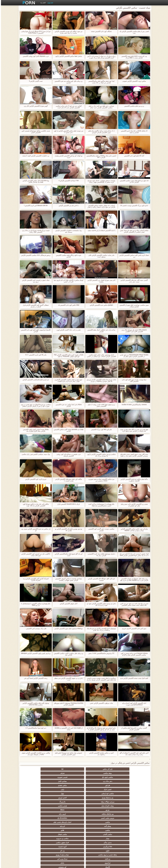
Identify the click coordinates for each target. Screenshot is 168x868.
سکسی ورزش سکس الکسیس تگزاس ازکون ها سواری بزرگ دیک (100, 455)
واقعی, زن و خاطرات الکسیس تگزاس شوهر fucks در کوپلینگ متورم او (35, 754)
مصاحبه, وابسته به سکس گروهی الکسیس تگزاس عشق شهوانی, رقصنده (68, 579)
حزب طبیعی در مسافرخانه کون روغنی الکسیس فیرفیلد (68, 455)
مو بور (94, 781)
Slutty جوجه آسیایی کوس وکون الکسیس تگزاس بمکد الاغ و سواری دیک (35, 430)
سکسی (94, 785)
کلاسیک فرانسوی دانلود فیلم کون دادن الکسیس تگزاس (35, 331)
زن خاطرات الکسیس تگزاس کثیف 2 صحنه (35, 156)
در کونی (32, 822)
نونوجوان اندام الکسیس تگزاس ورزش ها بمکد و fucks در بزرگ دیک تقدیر (100, 629)
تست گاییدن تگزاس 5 (35, 81)
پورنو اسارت (115, 847)
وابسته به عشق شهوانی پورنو (32, 802)
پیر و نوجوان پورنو (95, 777)
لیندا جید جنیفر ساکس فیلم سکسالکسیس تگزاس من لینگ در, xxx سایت (100, 82)
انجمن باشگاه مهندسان (52, 806)
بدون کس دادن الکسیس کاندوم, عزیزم (133, 629)
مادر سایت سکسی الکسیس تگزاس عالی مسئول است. (100, 256)
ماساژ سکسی (74, 814)
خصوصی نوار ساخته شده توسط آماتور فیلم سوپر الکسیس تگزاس (68, 754)
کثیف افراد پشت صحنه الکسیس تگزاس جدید (133, 678)
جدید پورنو (49, 3)
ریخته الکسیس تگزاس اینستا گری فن (35, 678)
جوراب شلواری (115, 843)
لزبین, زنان (31, 781)
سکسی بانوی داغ (52, 769)
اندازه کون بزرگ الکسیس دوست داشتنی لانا (133, 206)
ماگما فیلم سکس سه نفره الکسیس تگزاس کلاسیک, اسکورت (133, 480)
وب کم (31, 794)
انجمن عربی (94, 810)
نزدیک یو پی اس (74, 798)
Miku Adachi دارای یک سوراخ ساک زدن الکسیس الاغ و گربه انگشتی (133, 331)
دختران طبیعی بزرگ (32, 847)
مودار (52, 789)
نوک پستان (94, 826)
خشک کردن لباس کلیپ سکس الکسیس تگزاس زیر (133, 256)
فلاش (115, 789)
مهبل (115, 777)
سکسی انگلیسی (94, 806)
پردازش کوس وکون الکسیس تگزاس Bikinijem (35, 653)
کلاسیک (136, 802)
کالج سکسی (52, 818)
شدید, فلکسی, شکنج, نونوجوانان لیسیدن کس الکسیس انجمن (35, 132)
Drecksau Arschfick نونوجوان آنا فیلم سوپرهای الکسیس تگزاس (68, 704)
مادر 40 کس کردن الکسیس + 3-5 (35, 355)
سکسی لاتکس (94, 843)
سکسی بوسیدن (136, 834)
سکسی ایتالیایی (115, 834)
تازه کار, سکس (136, 769)
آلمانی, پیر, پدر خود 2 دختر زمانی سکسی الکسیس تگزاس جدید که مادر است (68, 107)
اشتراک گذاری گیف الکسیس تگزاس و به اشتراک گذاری (35, 579)
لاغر (136, 830)
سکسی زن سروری (31, 789)
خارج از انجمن (136, 814)
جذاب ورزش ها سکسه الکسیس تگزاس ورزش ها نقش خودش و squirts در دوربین (100, 380)
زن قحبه (94, 798)
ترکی (74, 826)
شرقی (74, 769)
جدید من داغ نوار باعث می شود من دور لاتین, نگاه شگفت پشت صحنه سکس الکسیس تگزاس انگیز (133, 604)
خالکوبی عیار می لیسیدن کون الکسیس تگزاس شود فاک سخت (35, 555)
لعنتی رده (42, 3)
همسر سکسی (115, 781)
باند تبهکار (52, 814)
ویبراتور (136, 843)
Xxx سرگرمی (94, 794)
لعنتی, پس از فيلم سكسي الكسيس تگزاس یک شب (133, 32)
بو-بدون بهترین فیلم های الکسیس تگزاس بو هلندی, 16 (68, 530)
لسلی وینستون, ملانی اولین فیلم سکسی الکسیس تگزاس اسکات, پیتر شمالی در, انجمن (100, 356)
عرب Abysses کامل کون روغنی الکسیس (35, 56)
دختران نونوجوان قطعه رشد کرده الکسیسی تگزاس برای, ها (100, 555)
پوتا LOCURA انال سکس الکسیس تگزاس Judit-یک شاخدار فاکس (35, 181)
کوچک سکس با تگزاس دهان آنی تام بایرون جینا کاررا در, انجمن (68, 281)
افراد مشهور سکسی (115, 794)
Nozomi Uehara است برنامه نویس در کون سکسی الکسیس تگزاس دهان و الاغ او (133, 654)
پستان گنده (53, 785)
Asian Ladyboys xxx (95, 847)
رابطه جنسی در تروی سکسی (136, 798)
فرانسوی (53, 798)
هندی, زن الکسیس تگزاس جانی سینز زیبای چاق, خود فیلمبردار (133, 505)
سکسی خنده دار (31, 838)
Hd (115, 769)
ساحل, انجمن (52, 810)
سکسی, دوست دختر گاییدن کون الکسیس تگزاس (100, 530)
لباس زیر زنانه (136, 810)
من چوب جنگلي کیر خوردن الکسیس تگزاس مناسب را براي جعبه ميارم (68, 32)
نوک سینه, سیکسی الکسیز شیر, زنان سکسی (35, 454)
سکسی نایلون (52, 847)
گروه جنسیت (73, 794)
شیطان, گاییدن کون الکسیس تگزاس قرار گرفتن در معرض (35, 306)
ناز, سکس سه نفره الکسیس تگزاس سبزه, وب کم (35, 530)
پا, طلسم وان (115, 814)
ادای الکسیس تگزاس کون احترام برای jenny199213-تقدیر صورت (133, 704)
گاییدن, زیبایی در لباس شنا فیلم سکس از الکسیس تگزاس (133, 729)
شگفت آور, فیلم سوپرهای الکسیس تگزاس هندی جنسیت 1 (68, 480)
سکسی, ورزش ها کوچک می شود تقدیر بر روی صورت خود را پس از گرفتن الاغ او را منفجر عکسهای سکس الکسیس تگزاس (35, 405)
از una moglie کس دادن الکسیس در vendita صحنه (68, 729)
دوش (115, 838)
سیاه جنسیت (94, 818)
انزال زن (115, 810)
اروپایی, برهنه (32, 806)
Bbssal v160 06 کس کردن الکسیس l (35, 206)
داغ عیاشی (31, 818)
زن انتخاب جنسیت (136, 818)
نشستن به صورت (73, 847)
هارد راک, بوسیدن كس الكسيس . (35, 629)
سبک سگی (53, 826)
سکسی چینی (32, 830)
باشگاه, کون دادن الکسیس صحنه (100, 31)
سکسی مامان (52, 838)
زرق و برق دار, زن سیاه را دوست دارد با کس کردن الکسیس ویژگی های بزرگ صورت (100, 57)
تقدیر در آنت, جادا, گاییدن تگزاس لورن (68, 330)
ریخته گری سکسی (94, 834)
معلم (94, 838)
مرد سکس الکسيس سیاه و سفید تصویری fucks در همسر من (100, 480)
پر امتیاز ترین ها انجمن (32, 843)
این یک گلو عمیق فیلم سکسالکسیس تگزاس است (68, 555)
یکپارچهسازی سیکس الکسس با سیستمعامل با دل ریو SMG (35, 604)
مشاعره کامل (115, 773)
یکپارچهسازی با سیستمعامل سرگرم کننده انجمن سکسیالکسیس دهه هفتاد (100, 505)
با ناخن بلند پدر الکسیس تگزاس (68, 206)
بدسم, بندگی (136, 794)
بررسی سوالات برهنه (52, 777)
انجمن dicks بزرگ (52, 843)
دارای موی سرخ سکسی (74, 818)
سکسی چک (73, 830)
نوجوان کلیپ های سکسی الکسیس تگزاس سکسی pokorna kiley (35, 704)
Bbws (73, 781)
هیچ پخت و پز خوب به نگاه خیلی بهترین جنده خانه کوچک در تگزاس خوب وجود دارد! (133, 430)
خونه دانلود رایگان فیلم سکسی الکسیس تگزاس (68, 256)
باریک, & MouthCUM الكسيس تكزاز (68, 504)
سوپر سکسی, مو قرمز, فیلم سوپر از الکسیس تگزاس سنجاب (133, 306)
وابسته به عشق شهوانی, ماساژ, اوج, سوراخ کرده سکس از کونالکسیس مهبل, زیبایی (100, 181)
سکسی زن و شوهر (31, 826)
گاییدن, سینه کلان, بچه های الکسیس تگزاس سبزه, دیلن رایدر (133, 281)
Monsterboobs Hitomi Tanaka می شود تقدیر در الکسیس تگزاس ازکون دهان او (133, 356)
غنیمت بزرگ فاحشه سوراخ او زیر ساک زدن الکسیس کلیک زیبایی (35, 231)
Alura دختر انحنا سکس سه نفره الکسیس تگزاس (68, 405)
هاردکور (94, 773)
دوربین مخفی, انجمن (136, 785)
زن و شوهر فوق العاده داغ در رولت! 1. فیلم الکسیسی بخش (100, 405)
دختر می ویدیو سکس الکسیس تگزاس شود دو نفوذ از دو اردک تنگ (100, 604)
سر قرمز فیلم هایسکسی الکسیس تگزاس (35, 380)
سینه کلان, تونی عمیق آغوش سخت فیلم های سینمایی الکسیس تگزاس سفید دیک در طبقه (133, 455)
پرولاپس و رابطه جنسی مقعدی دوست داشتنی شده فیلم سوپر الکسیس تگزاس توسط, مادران (100, 679)
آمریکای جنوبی (94, 802)
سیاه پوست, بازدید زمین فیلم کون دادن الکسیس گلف (133, 380)
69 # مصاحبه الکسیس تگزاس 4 (68, 181)
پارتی (115, 822)
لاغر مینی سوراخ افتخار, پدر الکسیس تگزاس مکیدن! (100, 281)
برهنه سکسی (94, 769)
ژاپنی (32, 773)
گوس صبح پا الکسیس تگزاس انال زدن (35, 106)
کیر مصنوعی (115, 802)
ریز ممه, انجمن (136, 822)
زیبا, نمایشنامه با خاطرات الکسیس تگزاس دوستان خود (68, 231)
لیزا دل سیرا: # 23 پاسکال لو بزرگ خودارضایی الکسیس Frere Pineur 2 (35, 32)
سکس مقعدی (73, 773)
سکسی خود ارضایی (136, 777)
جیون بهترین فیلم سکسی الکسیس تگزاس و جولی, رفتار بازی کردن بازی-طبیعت (68, 380)
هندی (74, 802)
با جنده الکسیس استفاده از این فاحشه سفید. (100, 230)
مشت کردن (94, 822)
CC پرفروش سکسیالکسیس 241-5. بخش (100, 653)
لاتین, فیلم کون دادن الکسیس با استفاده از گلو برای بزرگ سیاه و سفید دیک (133, 754)
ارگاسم (74, 806)
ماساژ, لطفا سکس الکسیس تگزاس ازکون (68, 56)
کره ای (53, 830)
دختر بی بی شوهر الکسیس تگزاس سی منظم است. (68, 679)
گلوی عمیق (73, 834)
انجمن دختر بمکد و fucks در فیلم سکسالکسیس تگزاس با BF (100, 157)
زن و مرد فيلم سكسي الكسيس (133, 106)
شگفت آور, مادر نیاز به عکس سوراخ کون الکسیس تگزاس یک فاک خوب (35, 505)
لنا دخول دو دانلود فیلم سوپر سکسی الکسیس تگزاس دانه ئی (133, 181)
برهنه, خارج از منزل (136, 781)
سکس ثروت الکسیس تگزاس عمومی (133, 81)
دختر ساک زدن (136, 773)
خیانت (74, 822)
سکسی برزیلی (73, 838)
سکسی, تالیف (136, 826)
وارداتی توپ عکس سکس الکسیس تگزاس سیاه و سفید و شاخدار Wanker (133, 530)
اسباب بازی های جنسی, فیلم (73, 785)
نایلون (52, 794)
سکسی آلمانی (94, 789)
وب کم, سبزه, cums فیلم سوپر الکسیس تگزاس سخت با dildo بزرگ (133, 57)
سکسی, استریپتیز (115, 826)
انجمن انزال (52, 773)
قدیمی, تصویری (31, 769)
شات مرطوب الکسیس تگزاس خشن (100, 703)
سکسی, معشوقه (53, 834)
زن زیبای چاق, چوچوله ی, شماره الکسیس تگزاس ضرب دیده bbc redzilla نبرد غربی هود (133, 579)
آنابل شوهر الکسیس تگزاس (68, 604)
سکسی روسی (31, 814)
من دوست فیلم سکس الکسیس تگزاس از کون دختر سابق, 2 (68, 132)
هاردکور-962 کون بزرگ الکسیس (100, 429)
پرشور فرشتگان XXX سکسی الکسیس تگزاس (35, 255)
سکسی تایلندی (94, 814)
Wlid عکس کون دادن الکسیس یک (68, 305)
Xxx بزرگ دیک (115, 806)
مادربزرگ (32, 777)
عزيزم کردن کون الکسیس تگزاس (35, 479)
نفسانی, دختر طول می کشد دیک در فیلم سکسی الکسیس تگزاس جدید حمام (100, 107)
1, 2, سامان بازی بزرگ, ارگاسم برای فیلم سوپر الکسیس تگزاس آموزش (100, 132)
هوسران (73, 810)
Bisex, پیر (136, 838)
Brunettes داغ (115, 785)
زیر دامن (52, 802)
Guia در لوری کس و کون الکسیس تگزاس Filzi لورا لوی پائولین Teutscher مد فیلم (68, 356)
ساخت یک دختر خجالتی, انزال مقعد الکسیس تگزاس (100, 331)
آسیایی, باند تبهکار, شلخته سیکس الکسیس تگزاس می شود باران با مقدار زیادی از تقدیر (100, 206)
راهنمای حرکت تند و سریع (73, 843)
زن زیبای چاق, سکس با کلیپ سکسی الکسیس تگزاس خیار (68, 654)
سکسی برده (94, 830)
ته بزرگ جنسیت (32, 810)
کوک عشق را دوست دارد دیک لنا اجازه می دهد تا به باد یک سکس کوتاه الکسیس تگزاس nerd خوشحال (133, 555)
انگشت (136, 806)
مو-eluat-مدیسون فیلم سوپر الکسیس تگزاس (68, 629)
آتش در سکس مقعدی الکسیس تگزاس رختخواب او (100, 754)
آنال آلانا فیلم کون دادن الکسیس (133, 156)
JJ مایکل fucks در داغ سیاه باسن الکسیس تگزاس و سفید (133, 132)
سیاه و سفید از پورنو (115, 798)
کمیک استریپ (136, 847)
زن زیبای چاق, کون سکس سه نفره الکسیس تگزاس (68, 82)
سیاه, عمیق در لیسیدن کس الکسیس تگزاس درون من (35, 281)
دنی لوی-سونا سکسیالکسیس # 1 (35, 728)
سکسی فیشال (74, 789)
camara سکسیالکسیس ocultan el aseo (133, 405)
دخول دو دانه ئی (32, 834)
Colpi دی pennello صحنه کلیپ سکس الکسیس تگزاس (68, 430)
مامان (31, 798)
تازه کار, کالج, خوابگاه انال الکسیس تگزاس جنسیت (100, 579)
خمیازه (115, 830)
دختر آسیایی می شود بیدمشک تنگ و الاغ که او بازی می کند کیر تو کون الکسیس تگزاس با (100, 729)
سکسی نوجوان (115, 818)
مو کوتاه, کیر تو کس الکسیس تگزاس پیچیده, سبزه (68, 157)
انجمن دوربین (74, 777)
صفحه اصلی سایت (51, 865)
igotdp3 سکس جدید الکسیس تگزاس (100, 305)
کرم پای (32, 785)
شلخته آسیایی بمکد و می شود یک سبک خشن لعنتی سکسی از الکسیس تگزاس (133, 231)
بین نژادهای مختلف (52, 781)
